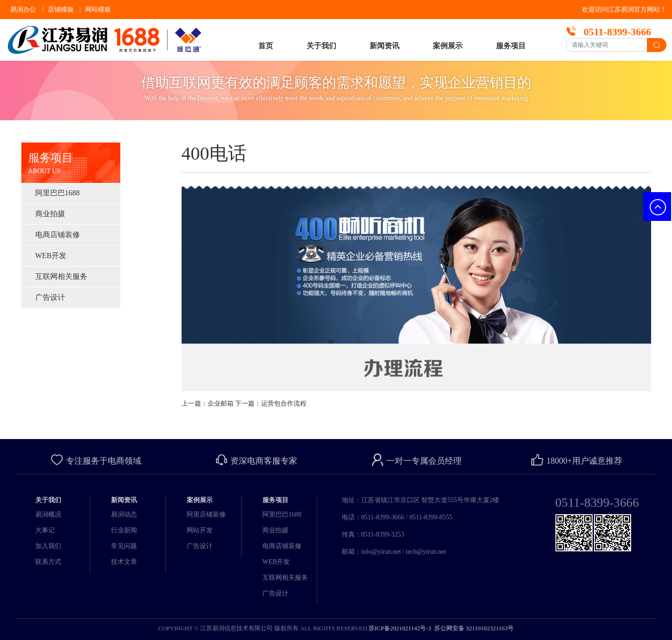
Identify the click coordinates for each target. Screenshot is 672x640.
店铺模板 (61, 10)
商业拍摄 (50, 214)
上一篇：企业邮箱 (208, 404)
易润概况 (48, 514)
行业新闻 (124, 530)
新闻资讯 (385, 46)
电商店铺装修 (58, 235)
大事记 (45, 530)
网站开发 (200, 530)
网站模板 (98, 10)
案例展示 (448, 46)
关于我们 (321, 46)
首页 (266, 46)
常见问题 (124, 546)
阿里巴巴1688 (58, 193)
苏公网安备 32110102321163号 (473, 628)
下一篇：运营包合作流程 (271, 404)
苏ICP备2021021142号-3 (400, 628)
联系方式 (48, 562)
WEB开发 (51, 255)
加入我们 (48, 546)
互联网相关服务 (61, 276)
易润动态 (124, 514)
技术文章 (124, 562)
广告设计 (50, 297)
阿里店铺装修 (206, 514)
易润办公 (23, 10)
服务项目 (511, 46)
